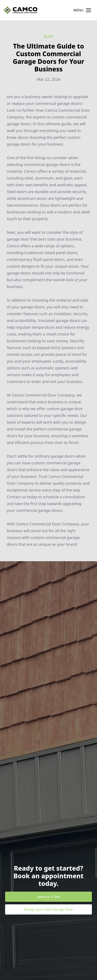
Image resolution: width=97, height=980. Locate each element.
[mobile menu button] (88, 10)
